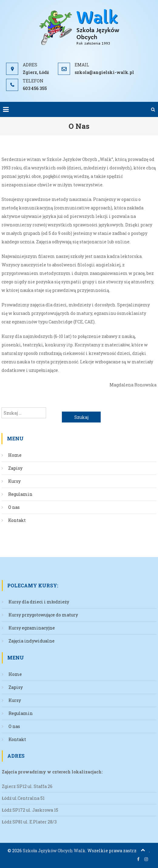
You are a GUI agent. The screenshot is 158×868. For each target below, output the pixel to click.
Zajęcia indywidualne (32, 641)
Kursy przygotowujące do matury (43, 615)
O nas (14, 507)
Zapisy (15, 468)
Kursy (14, 481)
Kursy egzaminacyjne (32, 628)
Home (15, 455)
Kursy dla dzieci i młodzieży (39, 602)
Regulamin (20, 494)
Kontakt (17, 520)
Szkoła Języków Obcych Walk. (55, 851)
